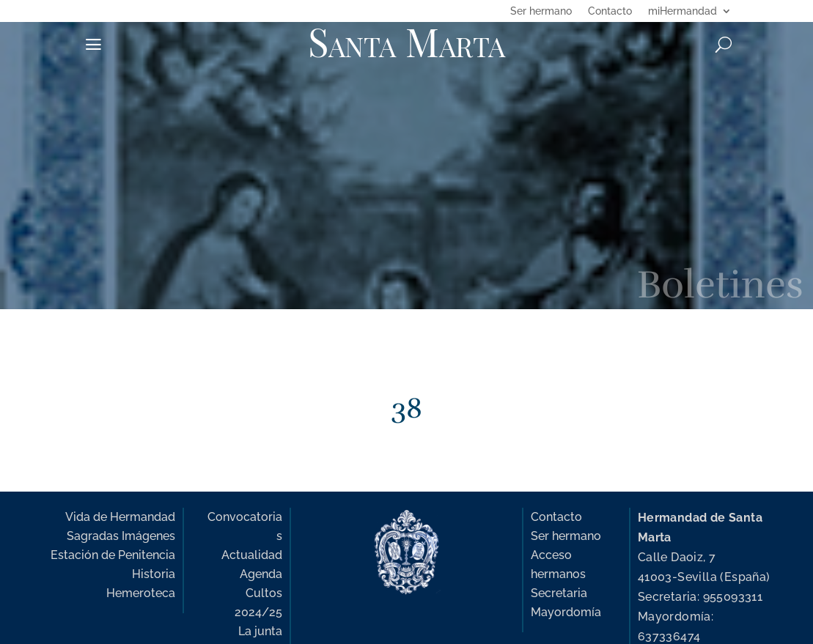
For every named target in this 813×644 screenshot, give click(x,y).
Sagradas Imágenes (121, 536)
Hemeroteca (141, 593)
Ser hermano (541, 11)
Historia (154, 574)
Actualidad (252, 555)
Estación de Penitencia (113, 555)
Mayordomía (566, 612)
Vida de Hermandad (120, 517)
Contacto (610, 11)
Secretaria (559, 593)
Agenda (261, 574)
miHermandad (683, 11)
